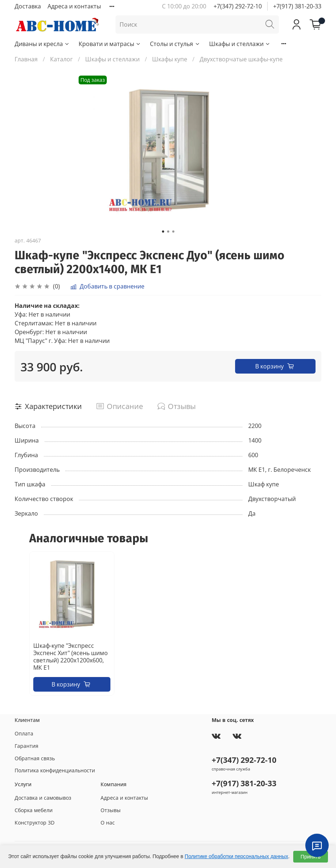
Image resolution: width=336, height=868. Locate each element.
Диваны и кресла (42, 44)
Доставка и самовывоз (43, 798)
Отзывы (111, 810)
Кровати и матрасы (110, 44)
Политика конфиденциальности (55, 770)
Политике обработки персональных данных (236, 856)
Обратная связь (35, 758)
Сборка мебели (34, 810)
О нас (108, 823)
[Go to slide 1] (163, 232)
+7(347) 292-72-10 (238, 6)
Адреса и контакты (74, 6)
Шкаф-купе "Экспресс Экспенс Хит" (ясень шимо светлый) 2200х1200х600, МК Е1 (71, 657)
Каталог (61, 59)
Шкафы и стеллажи (240, 44)
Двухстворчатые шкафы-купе (241, 59)
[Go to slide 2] (168, 232)
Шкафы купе (170, 59)
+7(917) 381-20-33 (297, 6)
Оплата (24, 733)
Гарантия (27, 746)
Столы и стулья (175, 44)
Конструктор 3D (35, 823)
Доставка (28, 6)
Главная (26, 59)
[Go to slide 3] (173, 232)
